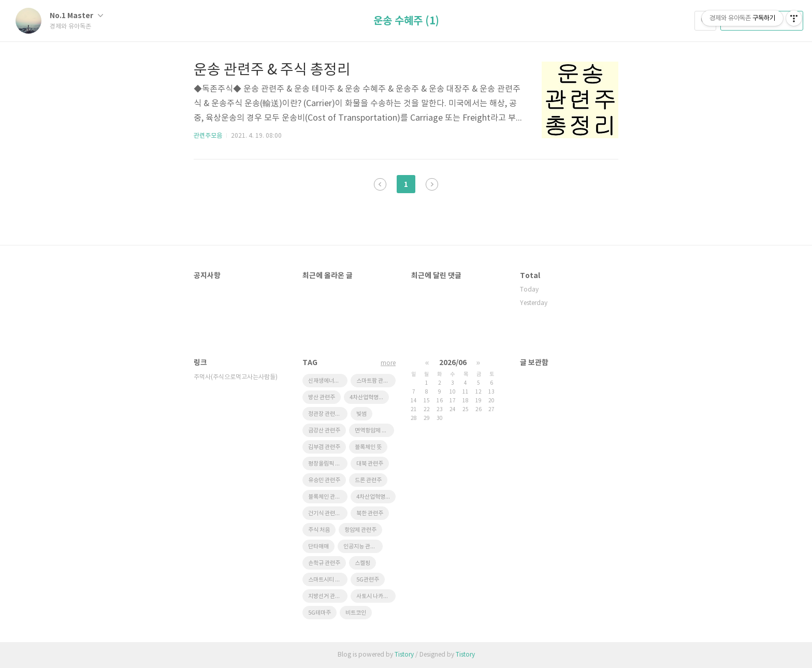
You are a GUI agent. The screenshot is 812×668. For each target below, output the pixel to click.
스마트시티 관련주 (328, 580)
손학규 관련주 (324, 563)
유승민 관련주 (324, 480)
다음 (432, 184)
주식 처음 (319, 530)
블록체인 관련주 (327, 497)
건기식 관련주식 (327, 513)
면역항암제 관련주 (374, 431)
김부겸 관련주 (324, 447)
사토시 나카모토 (375, 596)
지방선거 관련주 (327, 596)
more (388, 363)
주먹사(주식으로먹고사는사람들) (236, 377)
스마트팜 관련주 (375, 381)
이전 (380, 184)
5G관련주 (368, 580)
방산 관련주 (322, 397)
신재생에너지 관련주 (328, 381)
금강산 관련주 (324, 431)
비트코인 (356, 613)
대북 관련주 (370, 464)
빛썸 (361, 414)
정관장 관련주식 (327, 414)
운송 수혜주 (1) (406, 21)
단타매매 (318, 547)
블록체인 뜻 (368, 447)
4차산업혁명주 (373, 497)
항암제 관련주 (360, 530)
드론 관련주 (368, 480)
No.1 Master (76, 16)
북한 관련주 (370, 513)
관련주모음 (208, 136)
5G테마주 (320, 613)
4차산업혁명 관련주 (369, 397)
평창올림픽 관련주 (328, 464)
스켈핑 (363, 563)
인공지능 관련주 (362, 547)
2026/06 (453, 363)
